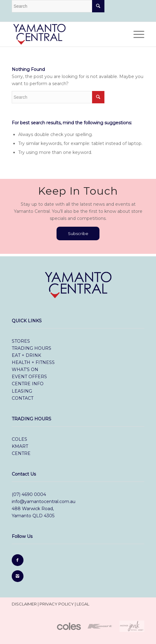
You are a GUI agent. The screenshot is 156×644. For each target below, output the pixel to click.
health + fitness (33, 362)
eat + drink (26, 355)
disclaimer (24, 604)
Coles (20, 439)
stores (21, 341)
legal (83, 604)
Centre (21, 453)
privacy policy (57, 604)
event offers (29, 377)
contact (23, 398)
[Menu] (136, 34)
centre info (28, 384)
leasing (22, 391)
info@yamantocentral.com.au (44, 502)
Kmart (20, 446)
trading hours (32, 348)
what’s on (25, 369)
